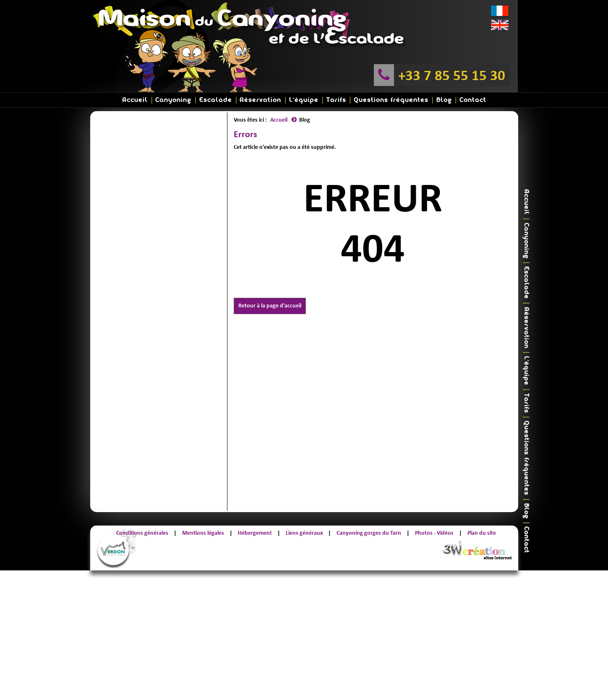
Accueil (135, 100)
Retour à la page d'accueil (270, 306)
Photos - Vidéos (434, 533)
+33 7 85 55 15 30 (452, 75)
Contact (473, 100)
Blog (444, 100)
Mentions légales (203, 533)
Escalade (216, 100)
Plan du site (482, 533)
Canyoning (173, 100)
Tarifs (336, 100)
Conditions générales (142, 533)
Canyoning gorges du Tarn (369, 533)
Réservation (260, 100)
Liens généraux (304, 533)
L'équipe (304, 100)
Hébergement (255, 533)
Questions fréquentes (391, 100)
